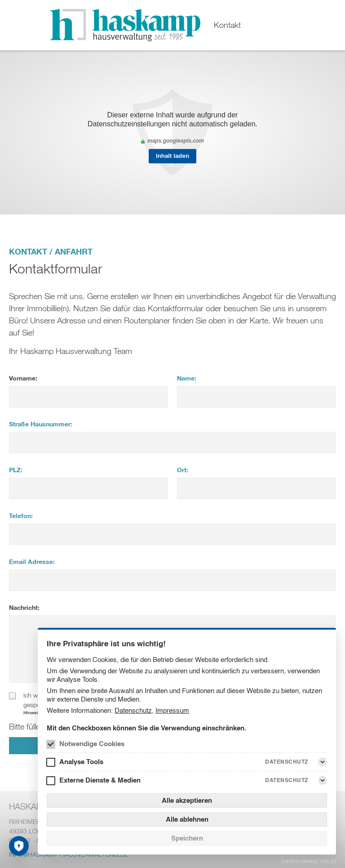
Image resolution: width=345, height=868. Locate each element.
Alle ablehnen (187, 819)
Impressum (172, 710)
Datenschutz (133, 710)
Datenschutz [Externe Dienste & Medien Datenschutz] (287, 780)
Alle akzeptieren (187, 800)
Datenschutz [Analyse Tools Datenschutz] (287, 762)
